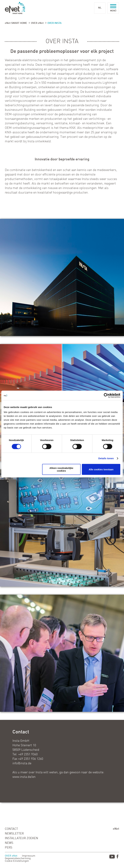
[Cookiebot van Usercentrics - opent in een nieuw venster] (106, 395)
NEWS (9, 843)
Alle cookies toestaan (101, 469)
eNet (116, 829)
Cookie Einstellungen (17, 861)
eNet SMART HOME (16, 23)
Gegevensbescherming (18, 859)
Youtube (112, 857)
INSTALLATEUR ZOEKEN (21, 838)
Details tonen (106, 458)
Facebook (118, 857)
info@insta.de (22, 764)
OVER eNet (37, 23)
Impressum (29, 856)
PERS (9, 848)
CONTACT (11, 829)
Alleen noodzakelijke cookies (61, 469)
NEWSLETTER (14, 834)
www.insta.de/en (24, 777)
